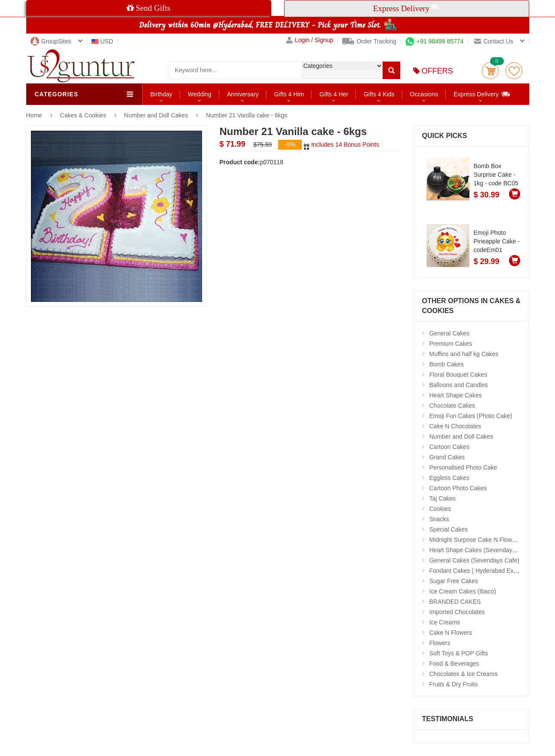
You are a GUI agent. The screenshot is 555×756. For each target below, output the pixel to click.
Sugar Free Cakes (454, 581)
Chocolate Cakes (452, 406)
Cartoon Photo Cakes (458, 488)
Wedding (200, 94)
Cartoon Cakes (449, 447)
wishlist (514, 71)
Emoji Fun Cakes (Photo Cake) (471, 416)
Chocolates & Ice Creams (464, 674)
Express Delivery (482, 94)
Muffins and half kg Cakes (464, 354)
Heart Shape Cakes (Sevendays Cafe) (481, 550)
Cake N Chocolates (455, 426)
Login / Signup (310, 40)
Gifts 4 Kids (379, 94)
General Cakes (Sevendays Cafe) (474, 560)
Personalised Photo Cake (463, 467)
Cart (490, 71)
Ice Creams (445, 622)
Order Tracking (369, 41)
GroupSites (51, 41)
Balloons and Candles (459, 385)
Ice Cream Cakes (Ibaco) (463, 591)
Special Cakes (449, 529)
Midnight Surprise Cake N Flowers (475, 540)
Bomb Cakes (447, 364)
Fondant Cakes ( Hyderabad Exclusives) (483, 571)
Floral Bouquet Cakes (458, 375)
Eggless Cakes (449, 478)
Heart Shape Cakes (456, 395)
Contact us (494, 41)
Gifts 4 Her (334, 94)
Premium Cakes (451, 344)
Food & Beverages (454, 664)
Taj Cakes (443, 498)
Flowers (440, 643)
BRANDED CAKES (455, 602)
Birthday (161, 94)
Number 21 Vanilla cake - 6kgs (247, 115)
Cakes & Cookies (84, 115)
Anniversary (243, 94)
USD (103, 41)
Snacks (439, 519)
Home (34, 115)
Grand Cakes (447, 457)
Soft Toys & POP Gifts (459, 653)
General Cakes (449, 333)
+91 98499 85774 (434, 41)
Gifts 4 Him (289, 94)
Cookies (440, 509)
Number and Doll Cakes (156, 115)
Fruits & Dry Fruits (454, 684)
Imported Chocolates (457, 612)
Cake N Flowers (451, 633)
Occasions (424, 94)
